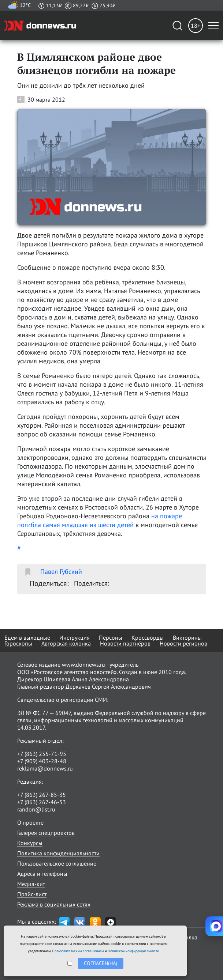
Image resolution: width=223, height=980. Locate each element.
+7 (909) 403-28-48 (42, 761)
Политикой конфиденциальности (133, 951)
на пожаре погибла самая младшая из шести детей (100, 520)
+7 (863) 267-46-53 (42, 802)
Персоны (111, 637)
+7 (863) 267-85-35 (42, 795)
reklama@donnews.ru (45, 768)
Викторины (187, 637)
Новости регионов (183, 643)
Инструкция (75, 637)
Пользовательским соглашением (78, 951)
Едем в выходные (27, 637)
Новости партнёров (125, 643)
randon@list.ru (36, 809)
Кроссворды (148, 637)
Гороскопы (18, 643)
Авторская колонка (66, 643)
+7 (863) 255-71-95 (42, 754)
